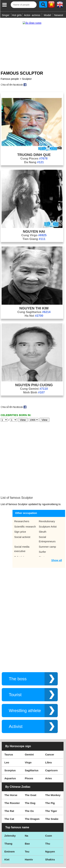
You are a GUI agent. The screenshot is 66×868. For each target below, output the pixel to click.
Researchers (22, 492)
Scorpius (10, 741)
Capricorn (51, 741)
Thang (8, 814)
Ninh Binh (34, 389)
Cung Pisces (34, 155)
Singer (6, 15)
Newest (59, 15)
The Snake (52, 790)
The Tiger (51, 782)
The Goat (31, 766)
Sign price (20, 503)
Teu (27, 822)
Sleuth (43, 503)
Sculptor (27, 75)
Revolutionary (47, 492)
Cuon (49, 807)
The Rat (9, 782)
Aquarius (10, 749)
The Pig (50, 774)
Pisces (29, 749)
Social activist (22, 508)
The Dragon (32, 790)
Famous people (10, 75)
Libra (48, 733)
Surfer (43, 523)
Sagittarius (32, 741)
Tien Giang (34, 235)
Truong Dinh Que (34, 151)
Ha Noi (34, 312)
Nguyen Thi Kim (34, 305)
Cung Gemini (34, 385)
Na (26, 807)
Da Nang (34, 159)
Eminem (10, 822)
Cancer (50, 725)
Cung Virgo (34, 232)
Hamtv (29, 830)
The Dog (30, 774)
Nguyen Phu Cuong (34, 381)
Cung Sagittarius (34, 308)
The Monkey (53, 766)
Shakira (50, 830)
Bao (27, 814)
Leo (7, 733)
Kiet (7, 830)
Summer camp (48, 518)
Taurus (9, 725)
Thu (48, 814)
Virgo (28, 733)
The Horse (11, 766)
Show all (57, 531)
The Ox (29, 782)
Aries (49, 749)
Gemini (29, 725)
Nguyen (50, 822)
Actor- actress (32, 15)
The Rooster (12, 774)
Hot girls (17, 15)
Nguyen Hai (34, 228)
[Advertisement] (33, 41)
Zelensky (10, 807)
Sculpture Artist (48, 497)
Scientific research (25, 497)
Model (47, 15)
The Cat (9, 790)
